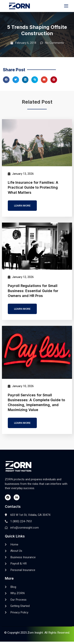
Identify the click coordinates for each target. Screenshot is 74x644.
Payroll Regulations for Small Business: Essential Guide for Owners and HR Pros (33, 291)
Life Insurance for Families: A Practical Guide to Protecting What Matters (33, 187)
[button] (66, 6)
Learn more (22, 206)
